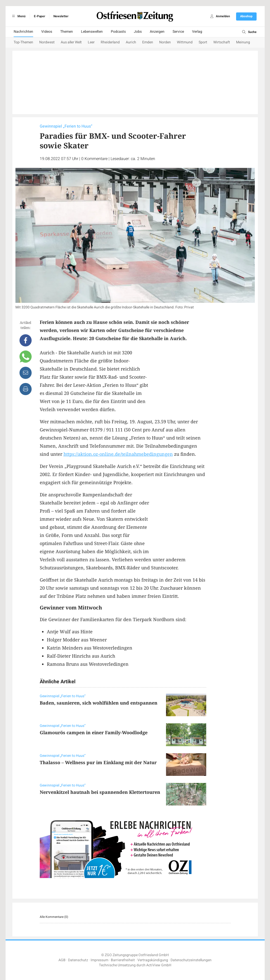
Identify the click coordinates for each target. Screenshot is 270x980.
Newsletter (61, 16)
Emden (148, 42)
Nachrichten (23, 32)
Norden (165, 42)
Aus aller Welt (71, 42)
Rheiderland (110, 42)
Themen (67, 32)
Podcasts (118, 32)
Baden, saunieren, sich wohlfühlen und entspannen (99, 703)
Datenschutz (78, 960)
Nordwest (47, 42)
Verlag (197, 32)
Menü (18, 16)
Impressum (99, 960)
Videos (47, 32)
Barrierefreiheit (123, 960)
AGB (62, 960)
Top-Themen (23, 42)
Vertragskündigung (153, 960)
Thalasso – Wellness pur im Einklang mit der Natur (98, 762)
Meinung (243, 42)
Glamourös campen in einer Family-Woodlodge (94, 732)
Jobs (138, 32)
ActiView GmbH (159, 965)
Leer (91, 42)
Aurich (131, 42)
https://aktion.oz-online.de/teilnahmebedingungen (118, 454)
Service (178, 32)
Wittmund (185, 42)
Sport (203, 42)
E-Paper (39, 16)
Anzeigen (157, 32)
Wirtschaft (222, 42)
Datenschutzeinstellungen (191, 960)
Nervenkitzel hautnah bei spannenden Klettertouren (100, 792)
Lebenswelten (92, 32)
